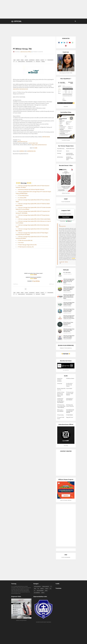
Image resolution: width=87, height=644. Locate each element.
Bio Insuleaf (59, 151)
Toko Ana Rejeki (69, 389)
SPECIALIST (38, 62)
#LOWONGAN (32, 60)
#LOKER (26, 60)
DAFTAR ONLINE (46, 137)
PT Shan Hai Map (60, 415)
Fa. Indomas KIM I (22, 198)
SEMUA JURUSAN (21, 62)
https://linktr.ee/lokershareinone (39, 145)
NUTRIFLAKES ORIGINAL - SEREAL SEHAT (70, 158)
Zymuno (68, 151)
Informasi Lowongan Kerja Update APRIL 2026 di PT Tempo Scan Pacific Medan (69, 317)
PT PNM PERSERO (69, 415)
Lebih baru (16, 284)
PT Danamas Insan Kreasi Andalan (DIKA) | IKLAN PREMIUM (61, 406)
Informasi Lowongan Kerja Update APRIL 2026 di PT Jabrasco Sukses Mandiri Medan (69, 296)
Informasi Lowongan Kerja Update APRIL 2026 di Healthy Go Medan (69, 304)
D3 (38, 589)
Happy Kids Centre (70, 417)
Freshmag (59, 153)
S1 (16, 62)
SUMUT (47, 589)
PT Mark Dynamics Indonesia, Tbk (26, 247)
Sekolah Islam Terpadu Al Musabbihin (60, 380)
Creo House (21, 243)
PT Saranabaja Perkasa (23, 195)
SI (34, 62)
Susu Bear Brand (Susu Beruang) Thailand (69, 385)
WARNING (22, 151)
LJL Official (16, 21)
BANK (46, 591)
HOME (36, 148)
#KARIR (18, 60)
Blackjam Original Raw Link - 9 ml (61, 389)
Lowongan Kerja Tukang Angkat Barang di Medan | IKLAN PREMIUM (61, 401)
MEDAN (42, 589)
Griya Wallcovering (61, 148)
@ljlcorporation (62, 226)
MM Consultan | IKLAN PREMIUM (60, 411)
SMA (35, 589)
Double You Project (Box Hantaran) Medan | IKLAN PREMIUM (61, 394)
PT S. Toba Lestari (67, 272)
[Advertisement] (44, 9)
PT (14, 62)
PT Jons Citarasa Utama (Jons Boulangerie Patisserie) (68, 324)
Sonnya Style (60, 383)
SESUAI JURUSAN (29, 62)
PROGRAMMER (50, 60)
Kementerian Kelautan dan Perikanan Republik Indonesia (31, 189)
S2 (35, 591)
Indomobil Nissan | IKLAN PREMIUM (70, 399)
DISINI (35, 275)
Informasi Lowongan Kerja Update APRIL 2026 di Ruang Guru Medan (69, 310)
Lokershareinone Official (26, 52)
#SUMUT (42, 60)
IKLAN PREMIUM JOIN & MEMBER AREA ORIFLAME (70, 411)
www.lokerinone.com (22, 141)
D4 (50, 589)
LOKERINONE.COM (31, 151)
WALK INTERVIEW (40, 591)
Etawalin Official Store (70, 148)
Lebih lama (51, 284)
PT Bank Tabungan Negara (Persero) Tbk (27, 245)
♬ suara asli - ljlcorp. (64, 262)
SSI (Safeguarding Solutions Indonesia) (70, 406)
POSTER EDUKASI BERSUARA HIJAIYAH (70, 154)
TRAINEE (43, 62)
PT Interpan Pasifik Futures (61, 418)
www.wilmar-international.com (20, 89)
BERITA (43, 593)
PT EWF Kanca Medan (70, 378)
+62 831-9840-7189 (33, 143)
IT (46, 60)
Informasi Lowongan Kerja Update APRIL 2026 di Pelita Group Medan (69, 337)
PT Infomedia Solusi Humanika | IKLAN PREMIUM (70, 394)
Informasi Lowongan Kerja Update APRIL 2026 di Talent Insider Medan (34, 219)
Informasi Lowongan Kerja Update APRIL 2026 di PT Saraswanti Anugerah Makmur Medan (69, 289)
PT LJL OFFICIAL (36, 281)
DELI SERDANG (37, 593)
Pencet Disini (66, 217)
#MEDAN (38, 60)
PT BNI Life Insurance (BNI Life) (25, 240)
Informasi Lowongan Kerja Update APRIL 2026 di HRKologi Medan (69, 330)
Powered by (66, 221)
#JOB (14, 60)
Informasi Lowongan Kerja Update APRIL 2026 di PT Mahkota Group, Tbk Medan (69, 281)
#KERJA (22, 60)
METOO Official (60, 157)
